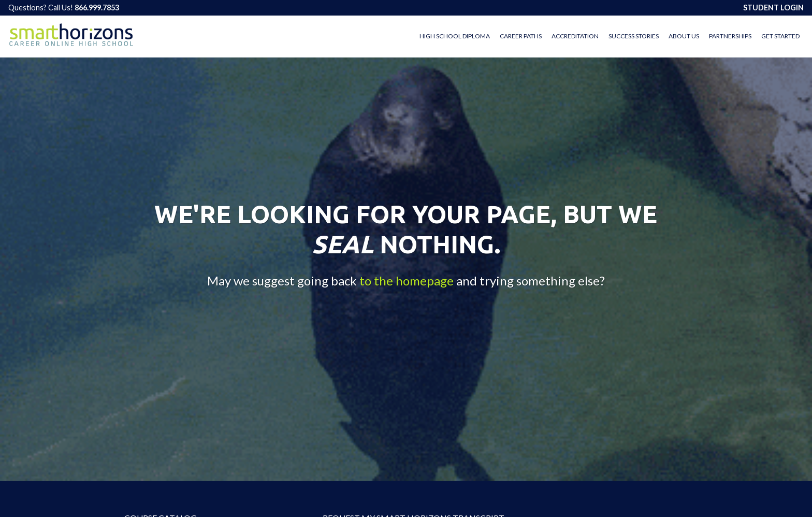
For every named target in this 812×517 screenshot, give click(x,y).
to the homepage (407, 281)
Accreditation (575, 36)
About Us (684, 36)
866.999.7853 (97, 8)
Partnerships (730, 36)
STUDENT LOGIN (773, 8)
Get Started (780, 36)
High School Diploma (455, 36)
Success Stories (634, 36)
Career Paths (521, 36)
